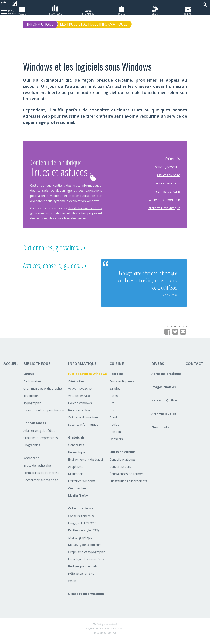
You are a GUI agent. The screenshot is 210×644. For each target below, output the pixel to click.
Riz (112, 408)
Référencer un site (81, 579)
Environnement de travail (86, 464)
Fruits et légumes (122, 386)
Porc (113, 415)
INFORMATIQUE (82, 369)
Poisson (115, 437)
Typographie (32, 408)
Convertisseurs (120, 472)
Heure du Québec (165, 405)
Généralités (76, 386)
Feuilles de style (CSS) (83, 535)
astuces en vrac (168, 177)
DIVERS (158, 369)
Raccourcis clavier (80, 415)
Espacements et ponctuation (44, 415)
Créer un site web (82, 513)
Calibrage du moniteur (84, 422)
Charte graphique (80, 543)
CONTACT (194, 369)
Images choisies (164, 392)
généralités (172, 161)
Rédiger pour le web (83, 571)
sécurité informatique (164, 210)
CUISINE (117, 369)
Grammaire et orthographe (43, 393)
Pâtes (114, 401)
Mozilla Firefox (78, 500)
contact (188, 14)
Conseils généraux (81, 521)
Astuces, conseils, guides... (53, 271)
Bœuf (113, 422)
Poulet (114, 429)
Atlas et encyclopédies (39, 436)
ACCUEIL (11, 369)
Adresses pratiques (166, 379)
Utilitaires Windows (82, 486)
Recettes (116, 379)
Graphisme (76, 472)
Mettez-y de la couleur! (84, 550)
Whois (72, 586)
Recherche (31, 463)
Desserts (116, 444)
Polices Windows (80, 408)
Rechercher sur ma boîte (41, 485)
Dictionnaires (33, 386)
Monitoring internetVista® (105, 629)
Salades (115, 393)
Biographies (32, 450)
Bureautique (77, 457)
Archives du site (164, 419)
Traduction (31, 401)
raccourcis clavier (166, 194)
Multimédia (76, 479)
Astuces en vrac (79, 401)
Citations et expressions (41, 443)
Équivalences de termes (127, 479)
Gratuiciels (76, 442)
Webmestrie (77, 493)
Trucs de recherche (37, 471)
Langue (29, 379)
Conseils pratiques (123, 464)
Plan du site (160, 432)
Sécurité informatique (83, 429)
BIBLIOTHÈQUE (37, 369)
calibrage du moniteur (164, 202)
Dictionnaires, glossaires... (53, 253)
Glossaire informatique (86, 599)
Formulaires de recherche (41, 478)
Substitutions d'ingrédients (128, 486)
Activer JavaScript (80, 393)
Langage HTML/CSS (82, 528)
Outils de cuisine (122, 457)
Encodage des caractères (86, 564)
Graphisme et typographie (87, 557)
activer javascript (167, 169)
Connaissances (35, 428)
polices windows (168, 186)
